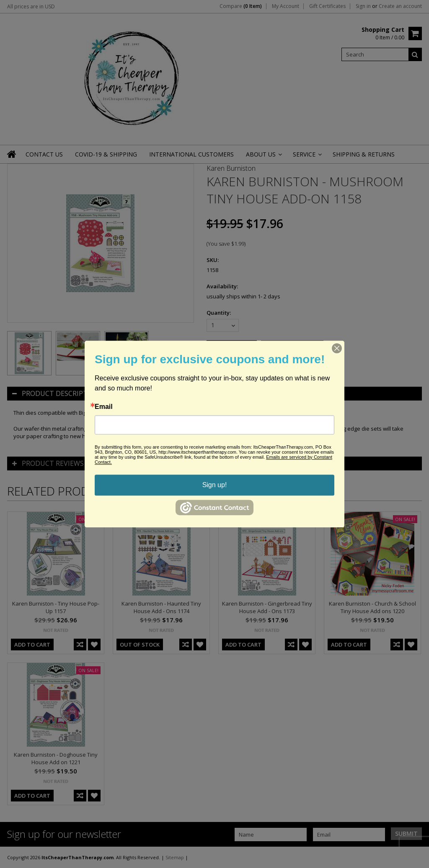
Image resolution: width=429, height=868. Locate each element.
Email (104, 407)
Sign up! (215, 485)
